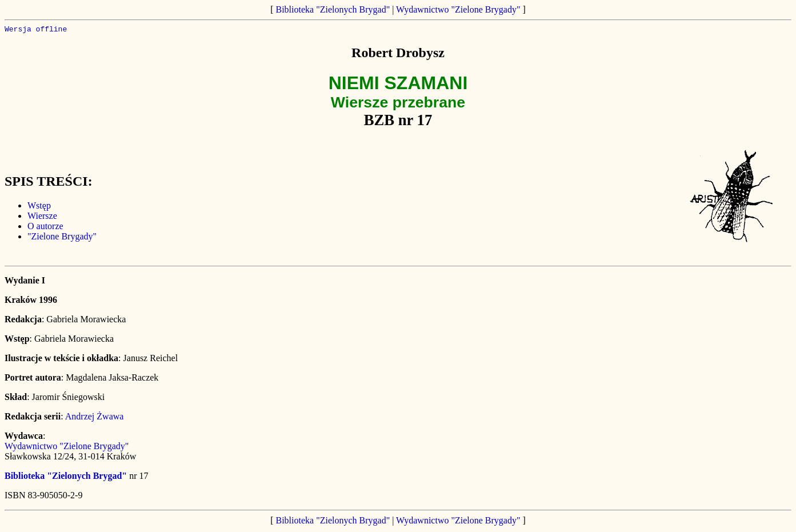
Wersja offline (36, 30)
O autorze (45, 228)
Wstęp (39, 207)
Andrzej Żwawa (95, 418)
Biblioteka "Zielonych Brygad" (333, 9)
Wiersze (42, 217)
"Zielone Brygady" (62, 238)
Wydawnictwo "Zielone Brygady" (458, 9)
